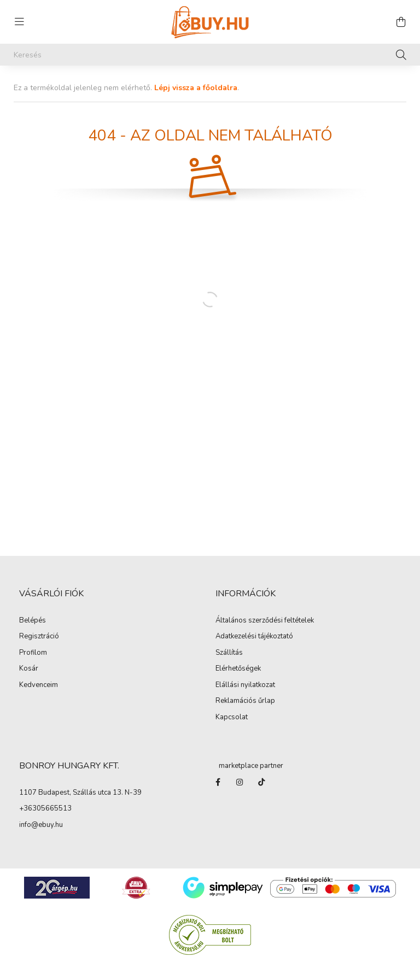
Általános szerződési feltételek (265, 621)
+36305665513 (45, 809)
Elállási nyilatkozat (245, 685)
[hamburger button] (19, 22)
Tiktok (261, 782)
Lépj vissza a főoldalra (196, 88)
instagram (240, 782)
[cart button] (401, 22)
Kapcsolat (232, 718)
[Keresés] (210, 55)
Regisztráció (39, 637)
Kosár (29, 669)
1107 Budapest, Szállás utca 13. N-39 (80, 793)
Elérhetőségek (238, 669)
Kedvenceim (39, 685)
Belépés (33, 621)
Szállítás (229, 653)
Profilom (33, 653)
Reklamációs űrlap (245, 701)
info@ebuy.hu (41, 825)
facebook (218, 782)
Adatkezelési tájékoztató (254, 637)
